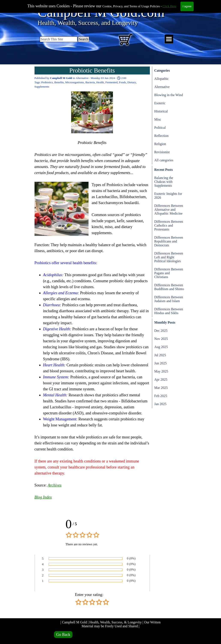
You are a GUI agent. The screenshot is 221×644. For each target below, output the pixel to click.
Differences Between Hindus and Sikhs (169, 311)
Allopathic (162, 79)
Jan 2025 (160, 404)
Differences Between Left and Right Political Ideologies (169, 257)
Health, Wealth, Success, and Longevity (88, 23)
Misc (158, 119)
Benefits (59, 82)
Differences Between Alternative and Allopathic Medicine (169, 210)
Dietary (132, 82)
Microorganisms (74, 82)
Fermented (111, 82)
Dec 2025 (161, 331)
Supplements (42, 87)
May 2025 (161, 371)
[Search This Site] (59, 39)
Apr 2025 (161, 380)
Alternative (162, 87)
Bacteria (90, 82)
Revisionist (162, 152)
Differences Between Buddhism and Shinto (169, 287)
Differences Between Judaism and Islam (169, 299)
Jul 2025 (160, 355)
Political (160, 128)
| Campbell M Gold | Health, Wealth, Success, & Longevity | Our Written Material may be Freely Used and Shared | (111, 624)
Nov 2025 (161, 339)
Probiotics (47, 82)
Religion (160, 144)
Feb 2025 (161, 396)
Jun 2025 (161, 363)
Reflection (162, 136)
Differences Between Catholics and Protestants (169, 225)
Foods (123, 82)
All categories (164, 160)
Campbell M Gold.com (101, 12)
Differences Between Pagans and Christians (169, 273)
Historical (161, 111)
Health (100, 82)
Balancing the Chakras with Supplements (164, 182)
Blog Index (43, 497)
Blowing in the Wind (169, 95)
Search (84, 39)
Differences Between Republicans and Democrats (169, 241)
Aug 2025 (161, 347)
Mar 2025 (161, 388)
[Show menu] (169, 39)
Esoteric (160, 103)
